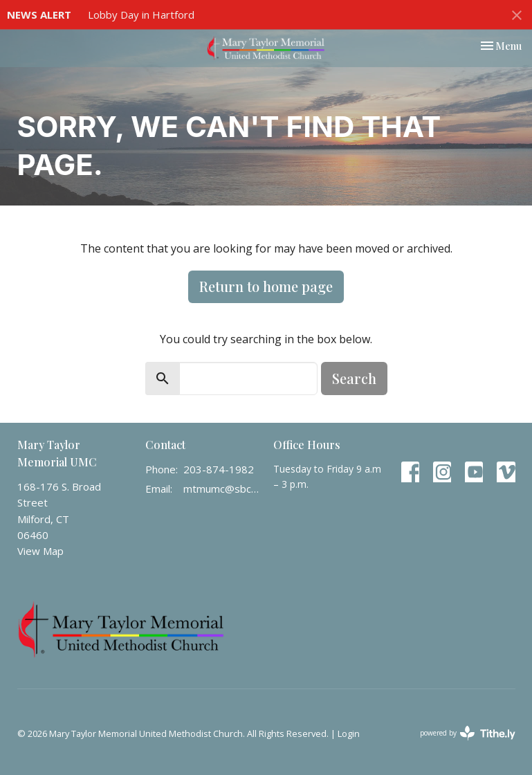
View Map (40, 551)
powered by (468, 733)
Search (354, 378)
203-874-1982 (219, 469)
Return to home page (266, 286)
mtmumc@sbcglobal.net (221, 489)
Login (349, 733)
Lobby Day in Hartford (141, 15)
